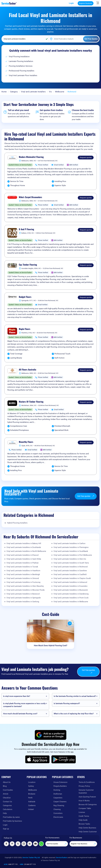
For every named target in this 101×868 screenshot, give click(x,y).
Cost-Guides (8, 790)
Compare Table (85, 808)
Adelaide (32, 802)
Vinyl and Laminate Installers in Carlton (69, 543)
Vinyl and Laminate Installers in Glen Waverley (25, 586)
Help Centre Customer (88, 832)
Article (6, 794)
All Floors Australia (27, 370)
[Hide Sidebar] (98, 3)
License (82, 812)
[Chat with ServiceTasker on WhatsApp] (41, 844)
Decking (57, 790)
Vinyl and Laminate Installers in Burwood (23, 594)
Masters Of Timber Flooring (31, 402)
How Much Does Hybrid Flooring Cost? (51, 646)
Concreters (58, 813)
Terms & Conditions (87, 782)
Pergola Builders (60, 786)
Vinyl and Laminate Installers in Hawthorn (23, 571)
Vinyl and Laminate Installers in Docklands (24, 547)
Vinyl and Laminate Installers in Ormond (23, 578)
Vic (50, 92)
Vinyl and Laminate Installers (33, 92)
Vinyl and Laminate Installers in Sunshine (70, 571)
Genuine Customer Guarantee (86, 791)
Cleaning (57, 809)
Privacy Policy (84, 786)
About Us (7, 782)
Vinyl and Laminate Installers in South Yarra (71, 563)
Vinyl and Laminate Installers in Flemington (71, 547)
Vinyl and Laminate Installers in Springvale (24, 598)
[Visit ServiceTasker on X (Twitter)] (18, 844)
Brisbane (32, 794)
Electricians (58, 817)
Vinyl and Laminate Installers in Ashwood (70, 582)
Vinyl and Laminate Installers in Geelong (23, 602)
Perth (30, 798)
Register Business (86, 3)
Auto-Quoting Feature (87, 797)
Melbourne (60, 92)
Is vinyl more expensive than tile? (17, 696)
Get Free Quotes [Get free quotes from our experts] (57, 844)
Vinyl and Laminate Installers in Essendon (70, 586)
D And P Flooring (26, 229)
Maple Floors (25, 329)
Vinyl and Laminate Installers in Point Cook (71, 598)
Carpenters (58, 798)
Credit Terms (84, 816)
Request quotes (86, 157)
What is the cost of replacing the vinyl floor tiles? (74, 714)
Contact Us (7, 802)
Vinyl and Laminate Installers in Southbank (71, 551)
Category (14, 92)
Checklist (7, 798)
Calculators (8, 809)
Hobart (31, 809)
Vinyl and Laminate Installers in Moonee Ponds (26, 590)
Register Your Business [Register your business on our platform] (83, 844)
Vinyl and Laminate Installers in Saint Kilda (24, 559)
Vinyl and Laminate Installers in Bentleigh (23, 574)
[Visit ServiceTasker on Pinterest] (12, 844)
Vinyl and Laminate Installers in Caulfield (70, 574)
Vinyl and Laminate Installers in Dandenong (71, 594)
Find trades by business (12, 821)
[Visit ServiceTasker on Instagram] (24, 844)
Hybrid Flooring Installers (17, 523)
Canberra (32, 805)
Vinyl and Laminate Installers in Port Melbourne (73, 555)
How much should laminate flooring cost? (20, 714)
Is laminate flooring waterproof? (67, 703)
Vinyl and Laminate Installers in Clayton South (72, 578)
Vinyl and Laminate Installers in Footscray (23, 582)
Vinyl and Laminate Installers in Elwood (22, 555)
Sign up (6, 829)
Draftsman (58, 794)
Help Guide (83, 820)
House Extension (60, 782)
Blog (5, 786)
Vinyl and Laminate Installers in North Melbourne (26, 551)
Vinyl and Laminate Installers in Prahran (22, 563)
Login (71, 3)
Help (5, 813)
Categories (7, 805)
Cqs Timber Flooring (28, 265)
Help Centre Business (87, 828)
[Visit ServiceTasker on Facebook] (6, 844)
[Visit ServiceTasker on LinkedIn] (30, 844)
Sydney (31, 786)
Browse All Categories (88, 805)
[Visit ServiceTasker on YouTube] (35, 844)
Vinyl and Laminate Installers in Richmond (70, 567)
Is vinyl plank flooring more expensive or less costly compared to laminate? (24, 705)
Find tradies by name (11, 817)
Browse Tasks (84, 824)
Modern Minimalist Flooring (31, 157)
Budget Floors (25, 297)
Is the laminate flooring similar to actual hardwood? (75, 696)
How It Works (84, 801)
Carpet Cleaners (60, 802)
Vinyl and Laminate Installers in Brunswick (71, 590)
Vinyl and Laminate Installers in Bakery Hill (24, 543)
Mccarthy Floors (26, 442)
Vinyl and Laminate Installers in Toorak (22, 567)
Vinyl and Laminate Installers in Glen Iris (70, 559)
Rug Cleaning (59, 805)
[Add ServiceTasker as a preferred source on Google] (51, 735)
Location (32, 782)
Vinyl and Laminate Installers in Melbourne (71, 602)
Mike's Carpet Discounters (30, 197)
